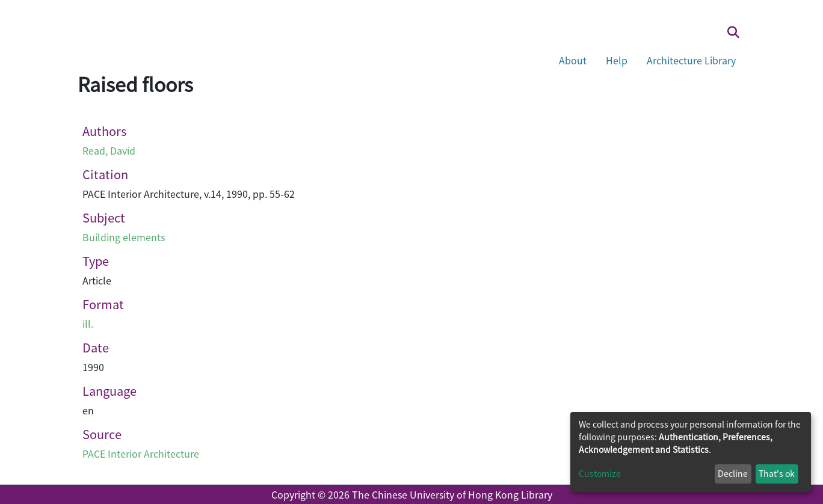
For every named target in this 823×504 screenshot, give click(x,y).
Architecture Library (691, 60)
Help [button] (617, 60)
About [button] (573, 60)
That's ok (777, 473)
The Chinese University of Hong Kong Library (452, 494)
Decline (733, 473)
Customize (600, 473)
